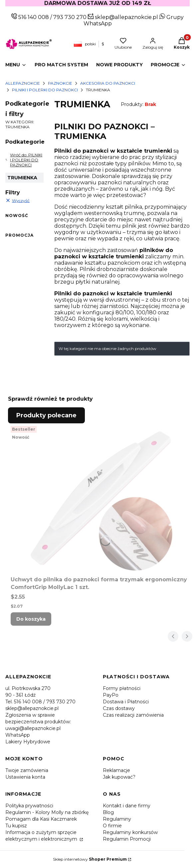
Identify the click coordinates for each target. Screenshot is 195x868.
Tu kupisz (16, 826)
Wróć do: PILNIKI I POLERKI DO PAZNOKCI (24, 160)
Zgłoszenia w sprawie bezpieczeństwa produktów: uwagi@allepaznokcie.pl (38, 722)
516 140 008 (33, 17)
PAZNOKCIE (60, 83)
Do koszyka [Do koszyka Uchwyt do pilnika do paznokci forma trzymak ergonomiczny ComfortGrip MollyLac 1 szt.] (31, 619)
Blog (108, 812)
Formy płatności (122, 688)
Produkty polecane (46, 415)
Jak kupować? (119, 777)
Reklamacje (116, 770)
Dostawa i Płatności (126, 702)
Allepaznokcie (23, 83)
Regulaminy (117, 819)
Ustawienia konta (25, 777)
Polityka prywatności (29, 806)
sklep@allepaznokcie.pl (126, 17)
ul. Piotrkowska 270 (28, 688)
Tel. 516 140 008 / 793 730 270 (40, 702)
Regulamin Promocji (127, 839)
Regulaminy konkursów (130, 832)
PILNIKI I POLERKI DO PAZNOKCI (45, 90)
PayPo (111, 695)
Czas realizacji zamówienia (133, 715)
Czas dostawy (119, 708)
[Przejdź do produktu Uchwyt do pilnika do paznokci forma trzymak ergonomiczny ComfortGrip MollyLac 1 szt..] (100, 498)
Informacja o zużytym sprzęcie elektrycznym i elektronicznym (42, 836)
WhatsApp (18, 735)
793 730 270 (71, 17)
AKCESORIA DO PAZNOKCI (108, 83)
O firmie (112, 826)
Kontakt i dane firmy (127, 806)
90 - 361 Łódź (20, 695)
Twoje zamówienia (27, 770)
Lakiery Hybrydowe (28, 742)
